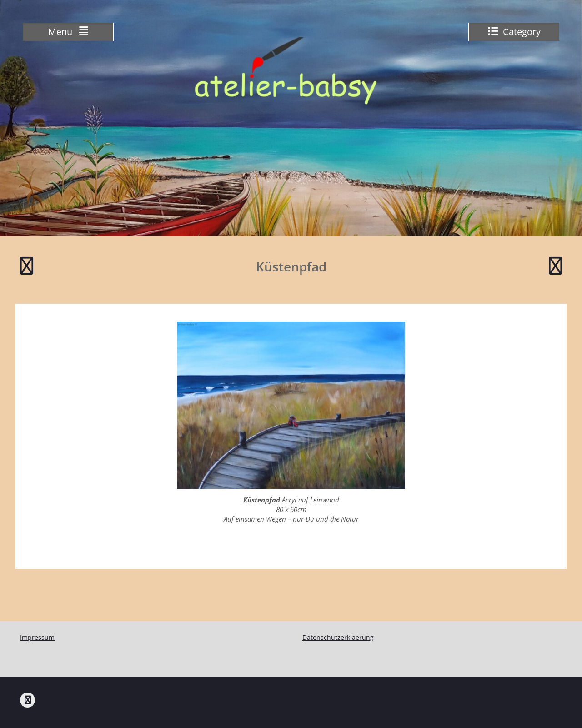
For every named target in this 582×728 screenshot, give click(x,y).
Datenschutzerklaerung (338, 637)
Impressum (37, 637)
